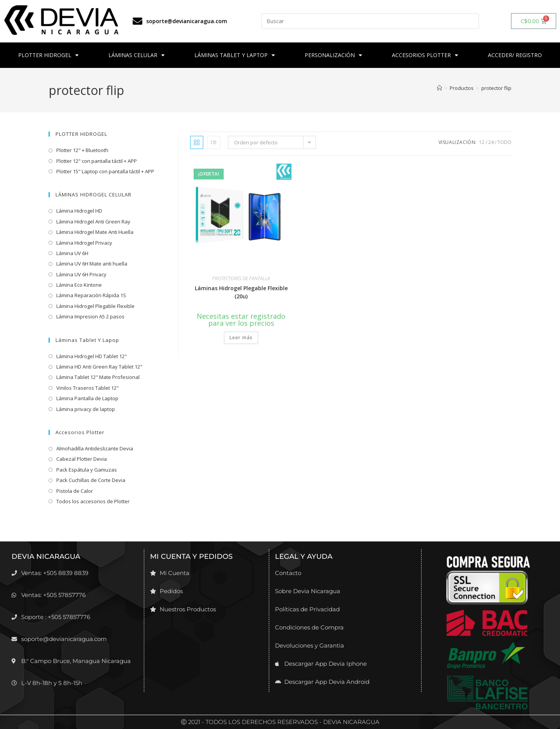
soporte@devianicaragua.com (187, 21)
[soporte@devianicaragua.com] (137, 21)
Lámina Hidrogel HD (79, 211)
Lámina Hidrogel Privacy (84, 243)
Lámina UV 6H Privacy (81, 274)
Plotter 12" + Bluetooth (82, 150)
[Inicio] (439, 88)
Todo (504, 142)
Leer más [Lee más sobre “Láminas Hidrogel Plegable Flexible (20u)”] (241, 337)
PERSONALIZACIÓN (333, 55)
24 (491, 142)
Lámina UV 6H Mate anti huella (92, 264)
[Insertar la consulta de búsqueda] (370, 21)
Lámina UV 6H (72, 253)
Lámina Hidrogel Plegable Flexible (95, 306)
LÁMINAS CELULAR (137, 55)
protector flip (496, 88)
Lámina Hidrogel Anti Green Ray (93, 222)
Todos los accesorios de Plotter (93, 501)
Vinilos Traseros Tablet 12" (88, 388)
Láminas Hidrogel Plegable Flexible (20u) (241, 292)
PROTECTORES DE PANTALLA (241, 278)
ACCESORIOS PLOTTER (425, 55)
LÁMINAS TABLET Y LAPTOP (235, 55)
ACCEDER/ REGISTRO (515, 55)
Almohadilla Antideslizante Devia (95, 448)
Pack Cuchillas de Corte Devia (91, 480)
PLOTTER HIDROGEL (48, 55)
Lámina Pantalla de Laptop (87, 398)
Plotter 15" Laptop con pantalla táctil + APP (105, 171)
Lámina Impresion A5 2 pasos (90, 316)
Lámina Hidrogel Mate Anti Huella (95, 232)
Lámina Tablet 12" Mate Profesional (98, 377)
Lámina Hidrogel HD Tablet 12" (92, 356)
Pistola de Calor (75, 491)
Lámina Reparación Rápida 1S (91, 295)
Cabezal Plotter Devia (82, 459)
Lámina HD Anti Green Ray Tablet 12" (99, 367)
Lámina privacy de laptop (86, 409)
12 (482, 142)
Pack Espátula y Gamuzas (87, 470)
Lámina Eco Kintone (79, 285)
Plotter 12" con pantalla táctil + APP (97, 161)
